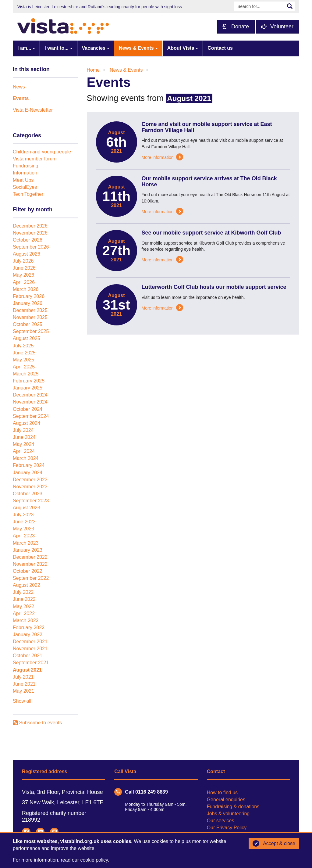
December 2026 (30, 226)
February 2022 (29, 628)
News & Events (136, 48)
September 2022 (31, 578)
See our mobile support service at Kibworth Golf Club (211, 233)
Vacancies (94, 48)
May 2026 (23, 275)
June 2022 (24, 599)
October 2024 (28, 409)
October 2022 (28, 571)
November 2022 (30, 564)
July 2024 (23, 430)
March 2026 (26, 289)
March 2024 (26, 458)
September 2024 (31, 416)
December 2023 (30, 480)
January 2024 (28, 473)
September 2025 (31, 331)
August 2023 (27, 508)
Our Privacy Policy (227, 828)
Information (25, 173)
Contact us (220, 48)
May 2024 (23, 444)
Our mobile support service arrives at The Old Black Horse (209, 181)
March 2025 (26, 374)
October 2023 (28, 494)
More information (163, 157)
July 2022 (23, 592)
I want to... (56, 48)
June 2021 (24, 684)
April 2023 (24, 536)
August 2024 (27, 423)
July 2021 (23, 677)
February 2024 (29, 465)
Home (93, 70)
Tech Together (28, 194)
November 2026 (30, 233)
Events (21, 98)
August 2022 (27, 585)
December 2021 (30, 642)
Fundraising (26, 166)
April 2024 (24, 451)
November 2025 (30, 317)
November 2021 (30, 649)
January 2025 (28, 388)
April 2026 (24, 282)
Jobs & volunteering (228, 814)
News (19, 87)
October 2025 (28, 324)
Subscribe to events (37, 723)
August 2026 (27, 254)
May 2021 (23, 691)
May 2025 (23, 360)
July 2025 (23, 346)
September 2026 (31, 247)
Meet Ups (23, 180)
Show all (22, 701)
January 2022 (28, 635)
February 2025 (29, 381)
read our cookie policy (84, 860)
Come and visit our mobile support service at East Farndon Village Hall (207, 127)
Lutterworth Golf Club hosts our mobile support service (214, 287)
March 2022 (26, 621)
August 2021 (27, 670)
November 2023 (30, 487)
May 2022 (23, 606)
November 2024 (30, 402)
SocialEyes (25, 187)
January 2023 (28, 550)
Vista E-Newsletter (33, 110)
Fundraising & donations (233, 807)
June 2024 (24, 437)
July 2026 (23, 261)
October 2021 (28, 656)
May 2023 (23, 529)
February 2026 (29, 296)
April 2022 (24, 613)
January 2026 (28, 303)
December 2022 (30, 557)
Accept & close (274, 844)
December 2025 (30, 310)
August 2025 (27, 338)
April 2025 (24, 367)
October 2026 (28, 240)
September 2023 (31, 501)
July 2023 (23, 515)
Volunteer (277, 27)
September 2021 (31, 663)
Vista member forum (35, 159)
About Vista (181, 48)
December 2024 (30, 395)
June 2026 (24, 268)
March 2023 (26, 543)
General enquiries (226, 800)
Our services (221, 821)
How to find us (222, 793)
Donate (236, 27)
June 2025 (24, 353)
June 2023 (24, 522)
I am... (24, 48)
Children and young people (42, 152)
